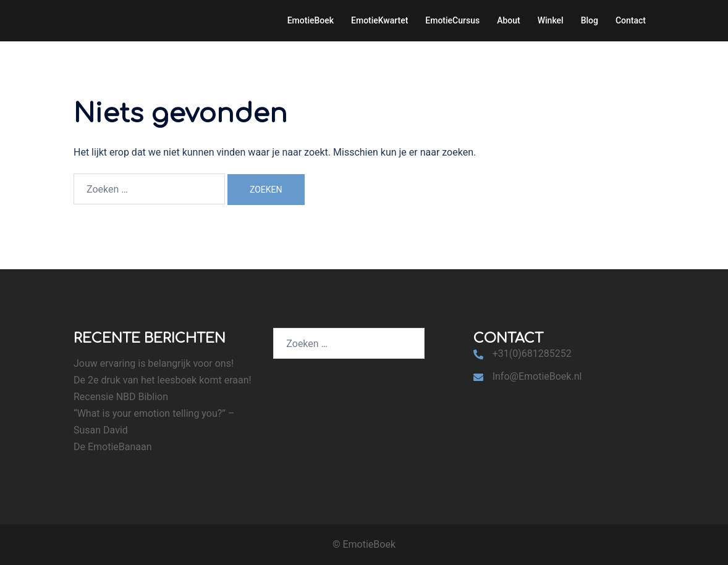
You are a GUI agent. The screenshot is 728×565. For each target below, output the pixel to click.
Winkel (551, 20)
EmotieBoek (311, 20)
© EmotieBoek (364, 544)
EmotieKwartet (379, 20)
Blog (590, 20)
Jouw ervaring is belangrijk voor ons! (154, 363)
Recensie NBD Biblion (121, 397)
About (509, 20)
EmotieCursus (452, 20)
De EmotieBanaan (113, 447)
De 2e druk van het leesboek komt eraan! (163, 380)
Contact (631, 20)
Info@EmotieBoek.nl (537, 376)
